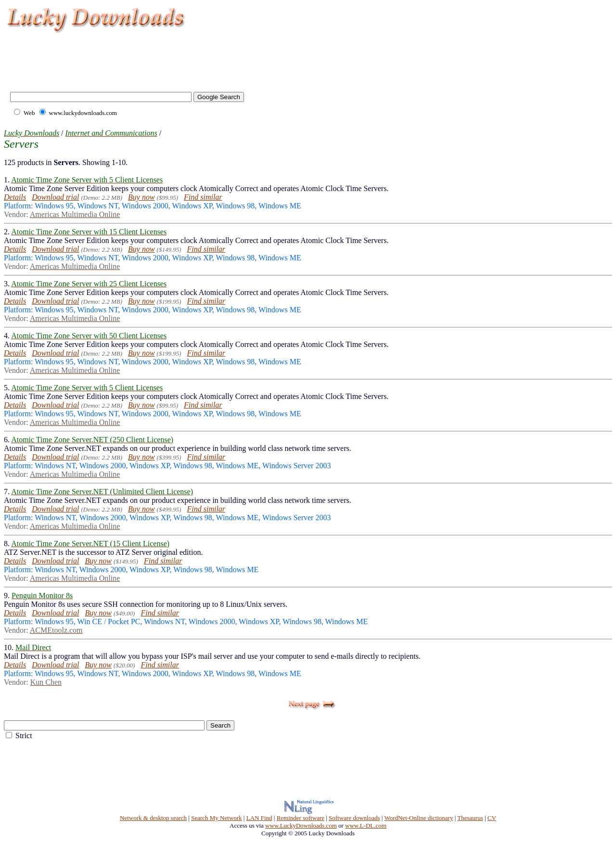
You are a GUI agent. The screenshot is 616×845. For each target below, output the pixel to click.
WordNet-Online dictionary (418, 818)
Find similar (203, 197)
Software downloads (354, 818)
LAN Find (259, 818)
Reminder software (301, 818)
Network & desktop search (153, 818)
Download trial (55, 197)
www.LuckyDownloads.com (301, 826)
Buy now (141, 197)
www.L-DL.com (366, 826)
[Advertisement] (180, 58)
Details (15, 197)
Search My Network (216, 818)
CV (492, 818)
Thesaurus (470, 818)
